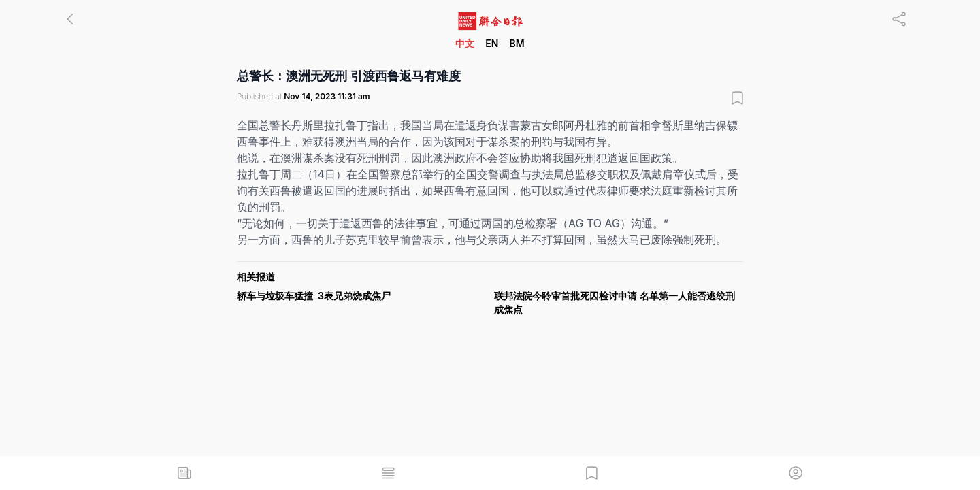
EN (492, 43)
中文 (465, 43)
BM (517, 43)
